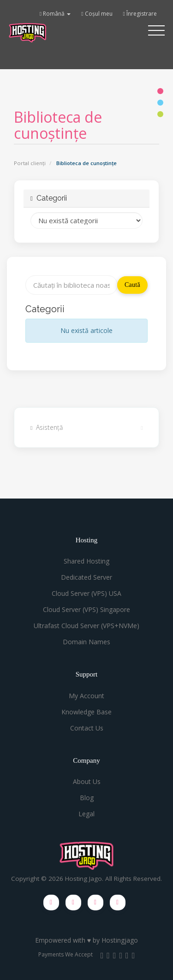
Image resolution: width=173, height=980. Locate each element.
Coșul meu (97, 14)
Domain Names (86, 642)
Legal (86, 814)
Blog (87, 798)
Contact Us (87, 728)
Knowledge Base (86, 712)
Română (55, 14)
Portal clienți (30, 163)
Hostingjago (120, 940)
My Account (86, 696)
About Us (87, 781)
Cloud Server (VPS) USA (86, 593)
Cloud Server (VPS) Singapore (86, 609)
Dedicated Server (86, 577)
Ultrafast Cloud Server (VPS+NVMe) (86, 626)
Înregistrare (140, 14)
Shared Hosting (86, 561)
